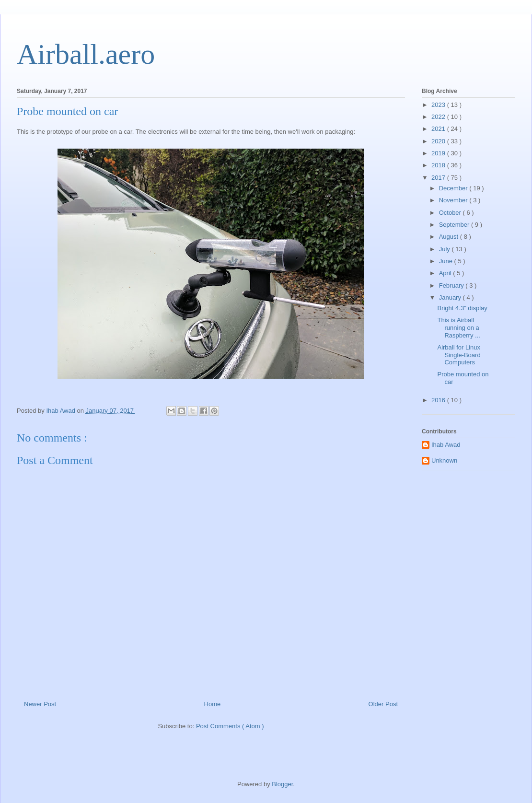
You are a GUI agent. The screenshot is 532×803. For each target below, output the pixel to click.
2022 (439, 117)
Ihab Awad (446, 445)
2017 (439, 178)
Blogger (282, 784)
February (452, 285)
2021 (439, 129)
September (455, 225)
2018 (439, 165)
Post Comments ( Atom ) (230, 726)
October (451, 213)
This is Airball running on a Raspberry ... (458, 327)
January (451, 297)
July (445, 249)
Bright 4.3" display (462, 308)
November (454, 200)
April (446, 273)
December (454, 188)
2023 (439, 105)
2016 (439, 400)
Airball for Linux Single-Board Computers (459, 355)
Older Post (383, 704)
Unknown (444, 460)
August (450, 237)
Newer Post (40, 704)
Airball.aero (86, 54)
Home (213, 704)
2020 (439, 141)
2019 (439, 153)
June (447, 261)
